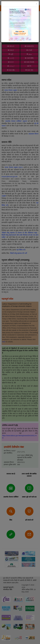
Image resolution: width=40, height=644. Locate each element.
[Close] (37, 4)
